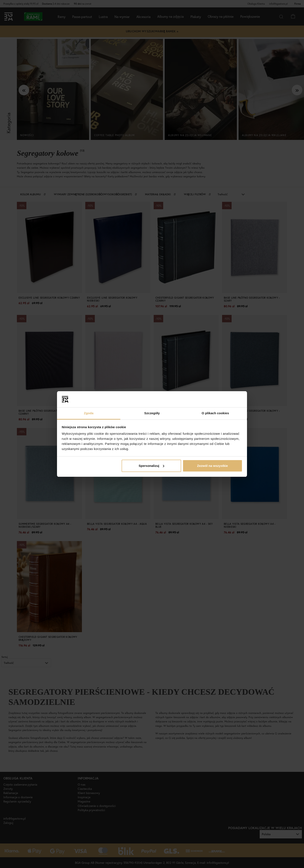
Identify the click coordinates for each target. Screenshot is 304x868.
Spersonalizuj (152, 466)
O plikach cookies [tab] (215, 413)
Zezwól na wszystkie (212, 466)
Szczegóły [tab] (152, 413)
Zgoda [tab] (89, 413)
